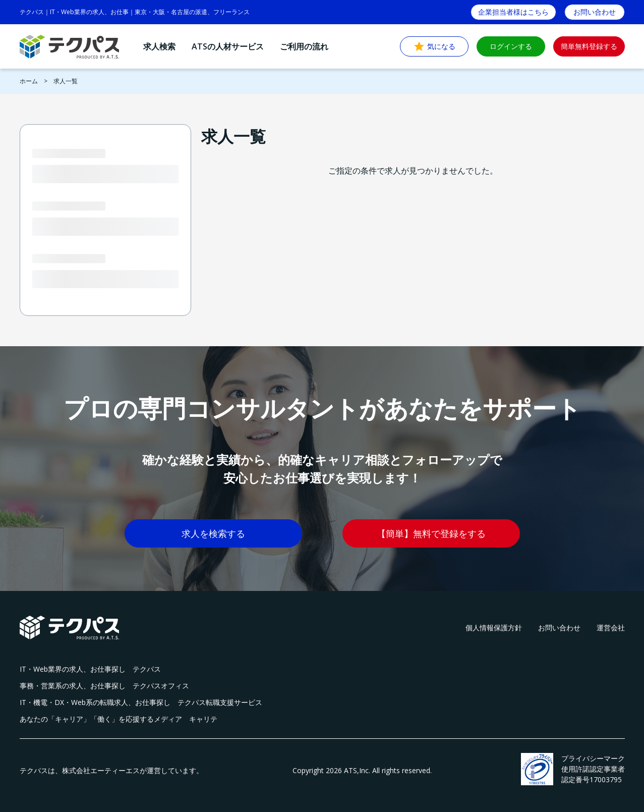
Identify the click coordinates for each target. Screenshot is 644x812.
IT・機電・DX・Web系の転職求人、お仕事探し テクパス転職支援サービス (141, 702)
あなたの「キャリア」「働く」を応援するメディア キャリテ (119, 719)
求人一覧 (66, 81)
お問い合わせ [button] (595, 12)
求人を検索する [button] (213, 533)
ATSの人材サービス (228, 46)
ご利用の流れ (304, 46)
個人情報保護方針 (494, 628)
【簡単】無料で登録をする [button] (431, 533)
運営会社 (611, 628)
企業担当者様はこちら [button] (513, 12)
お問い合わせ (559, 628)
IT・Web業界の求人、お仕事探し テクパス (90, 669)
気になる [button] (434, 46)
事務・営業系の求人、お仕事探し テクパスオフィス (104, 686)
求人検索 (159, 46)
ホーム (29, 81)
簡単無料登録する (589, 46)
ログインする (511, 46)
